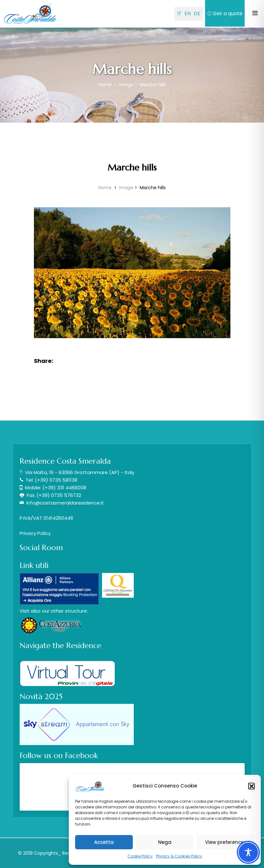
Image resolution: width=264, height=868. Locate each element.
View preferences (226, 842)
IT (179, 13)
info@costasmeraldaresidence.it (65, 503)
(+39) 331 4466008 (64, 488)
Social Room (41, 548)
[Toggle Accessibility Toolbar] (248, 852)
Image (126, 85)
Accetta (104, 842)
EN (188, 13)
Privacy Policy (35, 533)
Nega (165, 842)
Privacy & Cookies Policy (179, 856)
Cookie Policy (140, 856)
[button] (251, 786)
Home (106, 85)
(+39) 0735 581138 (56, 480)
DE (197, 13)
